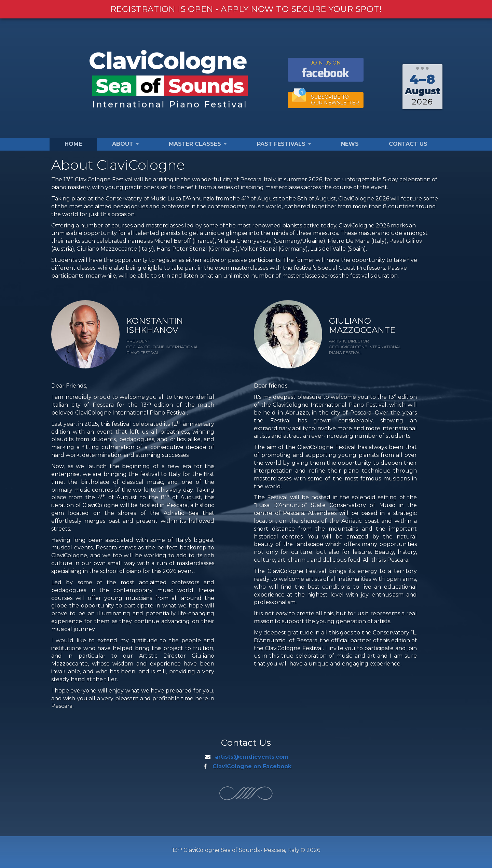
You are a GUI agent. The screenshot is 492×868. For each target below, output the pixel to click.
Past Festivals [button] (284, 144)
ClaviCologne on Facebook (252, 766)
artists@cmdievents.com (252, 757)
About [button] (125, 144)
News (350, 144)
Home (73, 144)
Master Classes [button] (198, 144)
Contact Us (408, 144)
